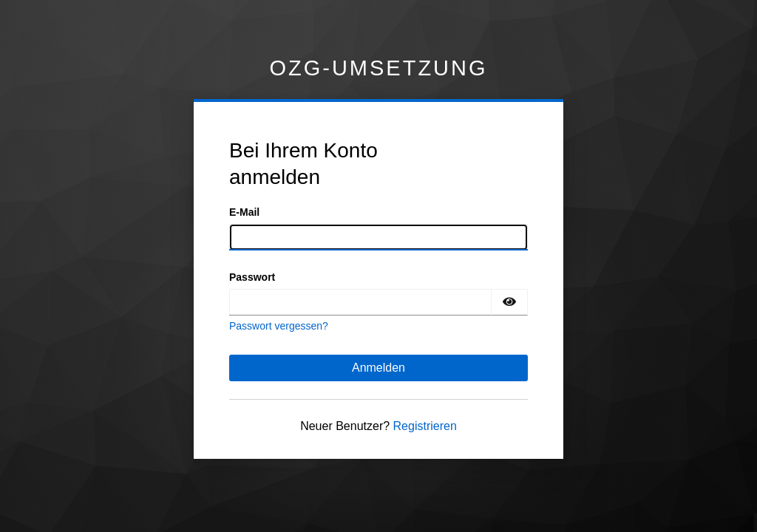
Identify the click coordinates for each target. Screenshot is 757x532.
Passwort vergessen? (279, 326)
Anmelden (378, 368)
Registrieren (425, 426)
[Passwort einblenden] (509, 302)
